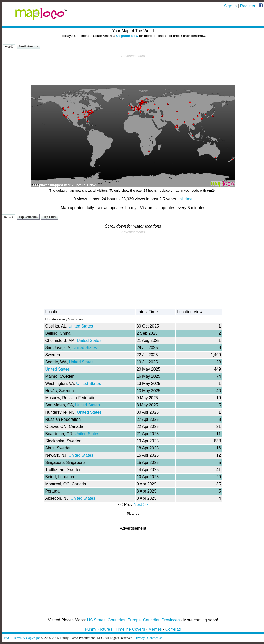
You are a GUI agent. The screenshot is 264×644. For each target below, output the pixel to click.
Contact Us (155, 638)
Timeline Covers (130, 629)
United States (81, 326)
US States (96, 620)
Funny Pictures (99, 629)
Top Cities (50, 217)
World (9, 47)
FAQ (7, 638)
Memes (155, 629)
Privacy (140, 638)
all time (186, 199)
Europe (134, 620)
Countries (116, 620)
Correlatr (173, 629)
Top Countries (28, 217)
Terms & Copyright (26, 638)
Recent (9, 217)
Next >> (141, 504)
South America (29, 46)
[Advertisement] (133, 69)
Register (248, 6)
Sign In (230, 6)
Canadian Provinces (161, 620)
